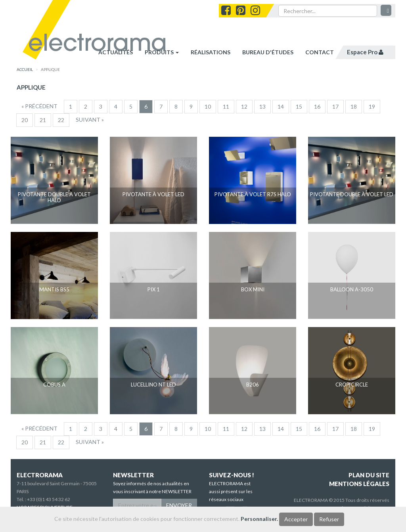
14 (281, 106)
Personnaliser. (259, 519)
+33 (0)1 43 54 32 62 (49, 499)
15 (299, 106)
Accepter (296, 519)
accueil (25, 69)
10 (208, 106)
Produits (162, 52)
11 (226, 106)
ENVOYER (179, 505)
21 (43, 120)
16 (317, 106)
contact (320, 52)
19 (372, 106)
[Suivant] (90, 120)
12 (244, 106)
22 (61, 120)
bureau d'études (268, 52)
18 (354, 106)
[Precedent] (39, 106)
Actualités (116, 52)
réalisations (211, 52)
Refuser (329, 519)
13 (262, 106)
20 (25, 120)
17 (335, 106)
